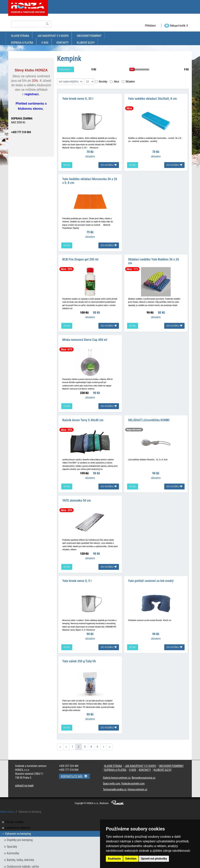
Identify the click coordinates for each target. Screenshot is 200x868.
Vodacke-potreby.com (133, 776)
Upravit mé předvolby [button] (154, 859)
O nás (45, 43)
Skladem (128, 82)
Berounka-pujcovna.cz (143, 770)
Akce (115, 82)
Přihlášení (150, 26)
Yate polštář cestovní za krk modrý (151, 574)
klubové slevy (86, 43)
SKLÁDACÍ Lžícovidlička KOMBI (149, 415)
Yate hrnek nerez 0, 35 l (78, 98)
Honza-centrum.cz (138, 782)
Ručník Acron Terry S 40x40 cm (83, 415)
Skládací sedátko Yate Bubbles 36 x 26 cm (154, 258)
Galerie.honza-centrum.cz (117, 770)
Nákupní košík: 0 (176, 26)
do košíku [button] (109, 164)
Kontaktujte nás (75, 768)
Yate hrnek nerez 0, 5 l (77, 574)
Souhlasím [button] (114, 859)
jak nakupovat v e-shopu (53, 36)
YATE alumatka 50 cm (77, 495)
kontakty (63, 43)
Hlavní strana (20, 36)
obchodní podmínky (89, 36)
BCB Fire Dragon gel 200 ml (80, 256)
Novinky (101, 82)
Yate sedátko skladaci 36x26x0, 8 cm (153, 98)
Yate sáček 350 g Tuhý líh (79, 653)
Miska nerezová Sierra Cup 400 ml (85, 336)
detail (67, 164)
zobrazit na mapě (24, 778)
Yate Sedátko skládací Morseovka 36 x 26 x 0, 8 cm (90, 179)
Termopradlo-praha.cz (115, 782)
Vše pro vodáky (14, 814)
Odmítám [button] (131, 859)
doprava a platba (22, 43)
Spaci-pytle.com (112, 776)
